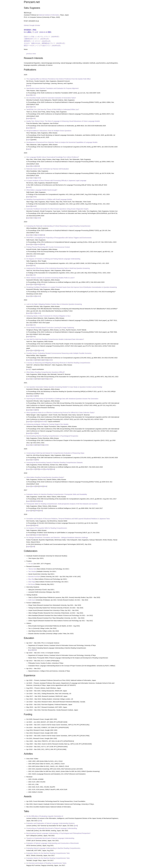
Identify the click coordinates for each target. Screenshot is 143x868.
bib (37, 350)
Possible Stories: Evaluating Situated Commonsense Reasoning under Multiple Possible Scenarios (59, 353)
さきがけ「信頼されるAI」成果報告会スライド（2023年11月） (45, 43)
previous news (31, 54)
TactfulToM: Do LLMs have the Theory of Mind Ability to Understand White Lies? (53, 109)
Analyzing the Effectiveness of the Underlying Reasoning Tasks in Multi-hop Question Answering (58, 268)
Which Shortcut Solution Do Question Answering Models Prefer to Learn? (50, 278)
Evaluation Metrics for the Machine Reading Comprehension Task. (48, 853)
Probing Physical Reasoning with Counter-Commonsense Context (48, 247)
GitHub (26, 25)
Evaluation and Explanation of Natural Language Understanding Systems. (51, 823)
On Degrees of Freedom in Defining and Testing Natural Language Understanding (53, 259)
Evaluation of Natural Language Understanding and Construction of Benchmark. (53, 843)
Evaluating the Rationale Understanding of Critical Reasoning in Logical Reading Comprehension (58, 226)
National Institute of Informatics (49, 15)
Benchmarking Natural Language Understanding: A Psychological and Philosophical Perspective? (58, 833)
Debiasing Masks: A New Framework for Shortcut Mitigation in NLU (48, 316)
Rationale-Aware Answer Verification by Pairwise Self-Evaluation (48, 169)
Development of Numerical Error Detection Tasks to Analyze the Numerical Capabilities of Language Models (62, 142)
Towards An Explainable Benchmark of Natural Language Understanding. (50, 838)
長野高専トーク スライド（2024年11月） (38, 41)
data (43, 235)
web (36, 525)
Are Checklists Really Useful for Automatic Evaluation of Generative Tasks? (51, 98)
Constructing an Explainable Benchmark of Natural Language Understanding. (52, 828)
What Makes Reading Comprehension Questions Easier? (45, 477)
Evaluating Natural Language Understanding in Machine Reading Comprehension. (53, 848)
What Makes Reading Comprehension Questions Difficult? (46, 372)
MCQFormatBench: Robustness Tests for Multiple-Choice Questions (49, 131)
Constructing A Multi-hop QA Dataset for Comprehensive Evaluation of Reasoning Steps (55, 453)
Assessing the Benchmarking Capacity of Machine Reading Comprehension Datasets (54, 462)
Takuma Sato (32, 569)
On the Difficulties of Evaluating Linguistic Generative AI (45, 816)
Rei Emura (32, 584)
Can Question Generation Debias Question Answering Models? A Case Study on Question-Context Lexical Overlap (64, 387)
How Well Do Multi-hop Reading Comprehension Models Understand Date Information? (55, 339)
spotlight (48, 469)
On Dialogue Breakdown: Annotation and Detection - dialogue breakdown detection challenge (57, 537)
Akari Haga (32, 582)
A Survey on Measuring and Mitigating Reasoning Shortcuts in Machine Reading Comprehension (58, 363)
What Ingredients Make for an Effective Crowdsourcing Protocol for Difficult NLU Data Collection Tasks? (60, 413)
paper (29, 86)
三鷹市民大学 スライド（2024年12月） (37, 39)
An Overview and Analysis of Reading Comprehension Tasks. (47, 863)
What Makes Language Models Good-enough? (42, 190)
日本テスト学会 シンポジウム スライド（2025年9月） (42, 37)
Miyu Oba (31, 579)
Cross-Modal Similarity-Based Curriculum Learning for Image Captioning (50, 328)
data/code (43, 421)
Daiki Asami (32, 600)
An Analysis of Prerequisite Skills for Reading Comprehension (47, 528)
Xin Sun (31, 564)
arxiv (33, 95)
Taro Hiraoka (32, 572)
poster (38, 178)
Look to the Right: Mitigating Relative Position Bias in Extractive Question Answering (54, 304)
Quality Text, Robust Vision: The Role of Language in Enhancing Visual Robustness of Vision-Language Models (63, 121)
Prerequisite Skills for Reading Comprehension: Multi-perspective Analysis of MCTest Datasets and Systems (62, 504)
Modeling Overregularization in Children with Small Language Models (49, 199)
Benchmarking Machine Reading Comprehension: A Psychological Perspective (52, 436)
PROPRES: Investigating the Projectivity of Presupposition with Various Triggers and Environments (59, 238)
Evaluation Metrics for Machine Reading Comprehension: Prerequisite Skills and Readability (57, 494)
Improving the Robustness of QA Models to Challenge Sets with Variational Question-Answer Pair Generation (62, 399)
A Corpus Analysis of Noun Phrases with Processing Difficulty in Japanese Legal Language (56, 180)
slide (38, 166)
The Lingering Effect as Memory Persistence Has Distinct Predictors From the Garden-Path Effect (58, 79)
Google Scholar (35, 25)
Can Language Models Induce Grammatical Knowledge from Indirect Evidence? (53, 157)
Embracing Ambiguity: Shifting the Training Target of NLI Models (47, 424)
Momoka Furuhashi (34, 577)
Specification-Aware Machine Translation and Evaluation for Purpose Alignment (52, 88)
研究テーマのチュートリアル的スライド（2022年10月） (43, 46)
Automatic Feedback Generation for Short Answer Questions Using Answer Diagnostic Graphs (57, 209)
